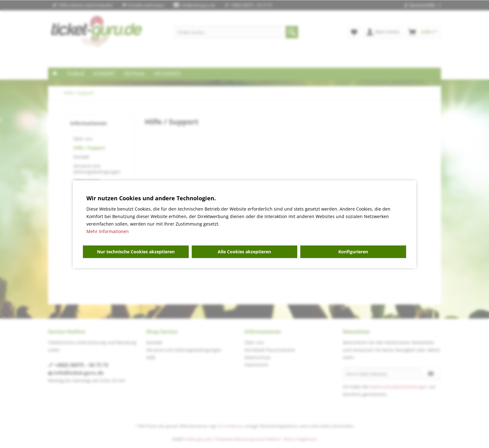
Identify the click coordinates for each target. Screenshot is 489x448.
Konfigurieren (353, 252)
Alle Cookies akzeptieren (244, 252)
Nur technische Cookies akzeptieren (136, 252)
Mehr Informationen (108, 231)
